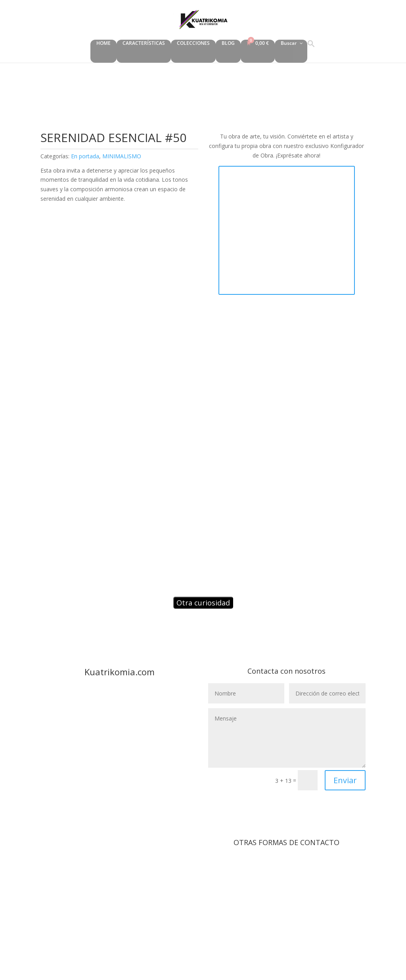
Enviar (345, 780)
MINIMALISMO (122, 156)
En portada (85, 156)
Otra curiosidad (203, 603)
